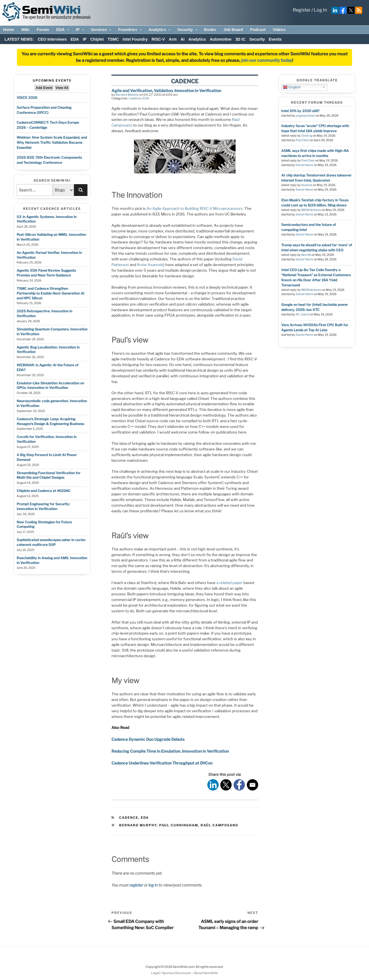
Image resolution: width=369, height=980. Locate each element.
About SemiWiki (206, 973)
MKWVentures (311, 210)
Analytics (160, 30)
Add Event (44, 88)
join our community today (267, 60)
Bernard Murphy (127, 95)
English (292, 87)
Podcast (258, 30)
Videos (279, 30)
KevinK (306, 255)
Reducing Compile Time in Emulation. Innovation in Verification (170, 751)
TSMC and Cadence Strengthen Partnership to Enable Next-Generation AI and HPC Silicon (50, 293)
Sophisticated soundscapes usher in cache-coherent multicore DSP (51, 542)
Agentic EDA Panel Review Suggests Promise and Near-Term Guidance (46, 273)
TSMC (113, 39)
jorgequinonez (305, 116)
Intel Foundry (135, 39)
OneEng (307, 136)
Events (275, 39)
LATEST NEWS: (19, 39)
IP (80, 30)
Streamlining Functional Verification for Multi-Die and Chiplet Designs (49, 475)
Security (188, 30)
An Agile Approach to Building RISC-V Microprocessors (195, 208)
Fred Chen (302, 140)
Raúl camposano (219, 825)
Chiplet (97, 39)
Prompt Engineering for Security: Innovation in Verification (43, 506)
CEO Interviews (52, 39)
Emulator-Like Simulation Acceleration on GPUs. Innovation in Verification (50, 386)
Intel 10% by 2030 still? (300, 111)
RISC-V (158, 39)
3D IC (240, 39)
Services (102, 30)
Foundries (130, 30)
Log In (320, 10)
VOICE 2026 (27, 98)
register (136, 885)
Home (9, 30)
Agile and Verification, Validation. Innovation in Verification (166, 91)
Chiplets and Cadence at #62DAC (44, 491)
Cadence (135, 98)
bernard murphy (138, 825)
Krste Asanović (150, 265)
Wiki (26, 30)
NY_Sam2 (303, 314)
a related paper (229, 583)
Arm (173, 39)
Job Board (233, 30)
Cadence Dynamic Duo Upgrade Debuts (148, 739)
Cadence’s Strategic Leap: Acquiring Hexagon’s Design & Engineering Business (50, 421)
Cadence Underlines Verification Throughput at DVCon (162, 763)
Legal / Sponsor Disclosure (171, 973)
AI (183, 39)
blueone (307, 185)
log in (153, 885)
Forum (43, 30)
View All (62, 88)
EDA (63, 30)
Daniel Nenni (305, 165)
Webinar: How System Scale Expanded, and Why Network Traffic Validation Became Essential (52, 142)
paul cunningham (179, 825)
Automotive (221, 39)
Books (210, 30)
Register (302, 10)
